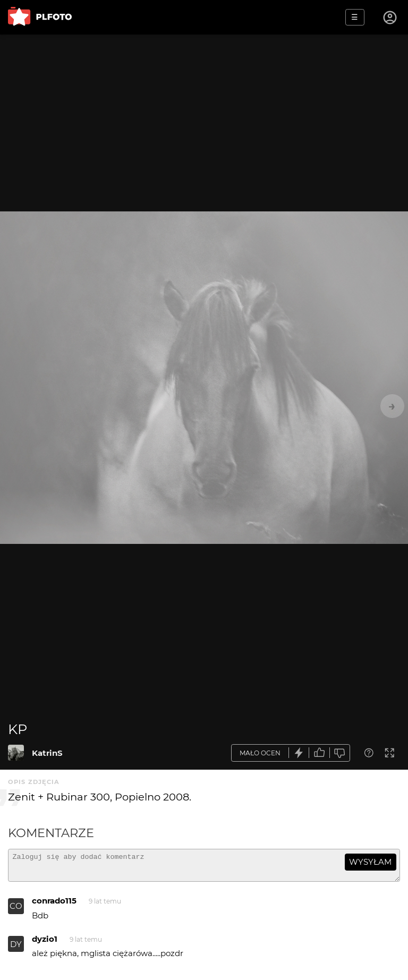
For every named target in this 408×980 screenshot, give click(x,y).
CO (16, 911)
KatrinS (47, 753)
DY (16, 949)
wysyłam (370, 862)
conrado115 (54, 905)
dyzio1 (45, 944)
